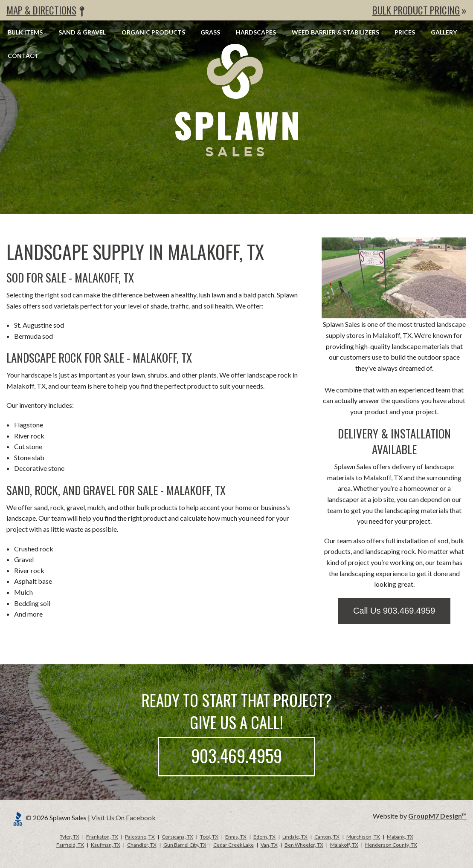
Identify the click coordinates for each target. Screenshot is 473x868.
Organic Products (153, 32)
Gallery (444, 32)
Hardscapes (256, 32)
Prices (405, 32)
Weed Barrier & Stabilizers (335, 32)
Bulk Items (25, 32)
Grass (210, 32)
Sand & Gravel (82, 32)
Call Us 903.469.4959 (394, 611)
